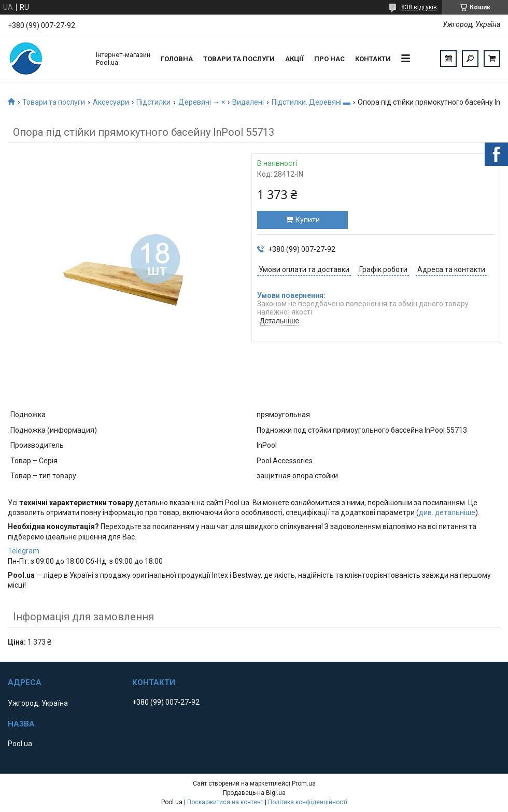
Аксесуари (111, 102)
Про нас (329, 59)
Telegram (24, 551)
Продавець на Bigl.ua (254, 793)
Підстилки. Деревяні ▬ (311, 102)
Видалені (248, 102)
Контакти (373, 59)
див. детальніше (447, 512)
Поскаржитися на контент (225, 802)
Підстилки (153, 102)
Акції (294, 59)
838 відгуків (419, 7)
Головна (177, 59)
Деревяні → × (202, 102)
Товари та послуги (239, 59)
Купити (308, 220)
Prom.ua (304, 783)
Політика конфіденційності (308, 802)
